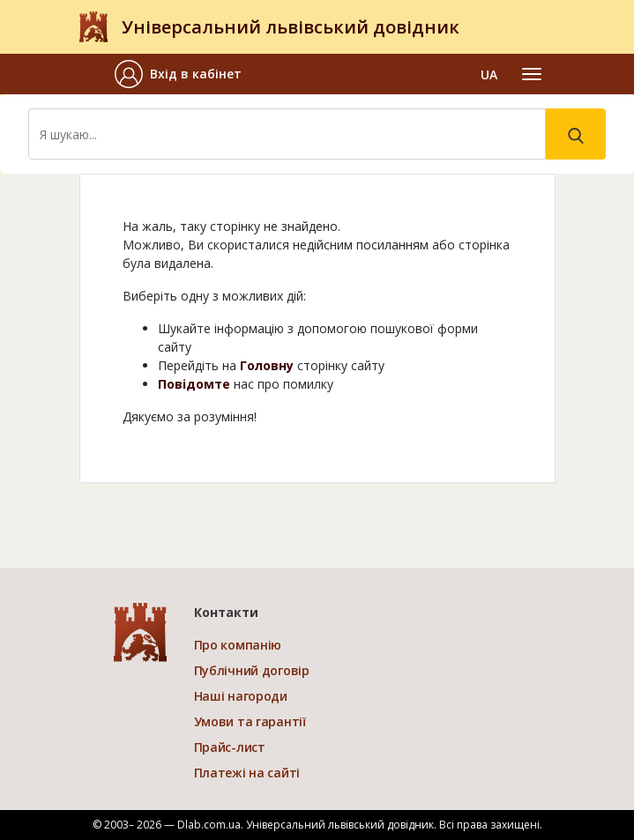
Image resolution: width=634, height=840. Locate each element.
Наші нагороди (241, 696)
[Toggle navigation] (532, 74)
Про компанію (238, 645)
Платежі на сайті (247, 773)
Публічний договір (252, 670)
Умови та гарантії (250, 721)
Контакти (226, 612)
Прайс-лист (230, 747)
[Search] (287, 134)
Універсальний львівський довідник (291, 27)
